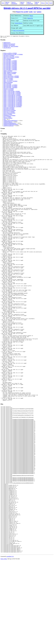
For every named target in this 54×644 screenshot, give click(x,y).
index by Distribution (14, 3)
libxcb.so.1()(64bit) (8, 115)
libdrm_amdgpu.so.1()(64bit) (10, 73)
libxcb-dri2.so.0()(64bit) (9, 108)
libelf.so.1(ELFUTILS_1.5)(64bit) (11, 78)
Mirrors (43, 3)
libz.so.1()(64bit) (7, 117)
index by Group (7, 3)
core (35, 12)
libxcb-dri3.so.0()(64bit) (9, 110)
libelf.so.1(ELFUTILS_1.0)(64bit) (11, 76)
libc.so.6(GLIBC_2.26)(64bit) (10, 64)
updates (39, 12)
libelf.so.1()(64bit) (8, 75)
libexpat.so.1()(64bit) (8, 79)
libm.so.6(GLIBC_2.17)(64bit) (10, 85)
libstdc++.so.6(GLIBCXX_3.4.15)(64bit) (13, 98)
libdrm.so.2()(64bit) (8, 71)
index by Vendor (22, 3)
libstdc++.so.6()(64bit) (8, 90)
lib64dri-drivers (7, 43)
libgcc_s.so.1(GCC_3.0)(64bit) (10, 82)
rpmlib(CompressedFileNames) (10, 121)
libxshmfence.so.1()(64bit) (9, 116)
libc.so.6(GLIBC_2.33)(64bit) (10, 69)
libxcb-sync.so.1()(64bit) (9, 112)
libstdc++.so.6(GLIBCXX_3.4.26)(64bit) (13, 103)
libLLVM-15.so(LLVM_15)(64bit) (11, 57)
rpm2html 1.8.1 (10, 640)
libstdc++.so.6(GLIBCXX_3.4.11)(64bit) (13, 97)
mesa (5, 120)
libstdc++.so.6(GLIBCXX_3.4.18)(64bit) (13, 99)
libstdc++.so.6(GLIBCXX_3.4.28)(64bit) (13, 104)
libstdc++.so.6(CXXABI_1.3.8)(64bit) (12, 93)
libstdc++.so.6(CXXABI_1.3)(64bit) (12, 92)
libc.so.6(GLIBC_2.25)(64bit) (10, 62)
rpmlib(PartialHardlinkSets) (10, 124)
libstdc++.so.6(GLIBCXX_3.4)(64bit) (12, 96)
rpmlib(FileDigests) (8, 122)
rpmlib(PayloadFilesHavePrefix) (11, 125)
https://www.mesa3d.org (19, 31)
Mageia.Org (30, 18)
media (31, 12)
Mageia (31, 16)
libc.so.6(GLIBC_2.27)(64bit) (10, 65)
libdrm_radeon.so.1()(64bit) (10, 74)
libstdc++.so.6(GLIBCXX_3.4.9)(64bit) (12, 107)
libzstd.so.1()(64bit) (8, 118)
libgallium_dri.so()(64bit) (9, 46)
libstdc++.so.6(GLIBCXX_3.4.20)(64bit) (13, 101)
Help (47, 3)
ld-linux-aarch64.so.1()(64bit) (10, 54)
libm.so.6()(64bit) (7, 84)
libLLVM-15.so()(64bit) (9, 56)
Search (51, 3)
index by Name (37, 3)
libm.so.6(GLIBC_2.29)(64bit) (10, 88)
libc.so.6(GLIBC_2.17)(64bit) (10, 61)
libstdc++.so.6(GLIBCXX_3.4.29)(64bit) (13, 106)
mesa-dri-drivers (7, 48)
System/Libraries (18, 23)
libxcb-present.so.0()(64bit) (10, 111)
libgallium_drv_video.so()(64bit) (11, 47)
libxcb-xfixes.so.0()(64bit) (9, 113)
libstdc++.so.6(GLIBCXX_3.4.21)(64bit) (13, 102)
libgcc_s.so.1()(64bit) (8, 80)
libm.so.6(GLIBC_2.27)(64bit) (10, 87)
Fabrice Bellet (4, 642)
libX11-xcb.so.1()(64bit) (9, 59)
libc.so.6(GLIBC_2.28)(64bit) (10, 66)
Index (3, 3)
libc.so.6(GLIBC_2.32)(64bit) (10, 68)
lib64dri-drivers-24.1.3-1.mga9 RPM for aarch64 (27, 8)
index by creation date (30, 3)
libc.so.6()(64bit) (7, 60)
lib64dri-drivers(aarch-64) (9, 44)
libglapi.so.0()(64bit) (8, 83)
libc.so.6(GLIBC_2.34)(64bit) (10, 70)
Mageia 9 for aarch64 (22, 12)
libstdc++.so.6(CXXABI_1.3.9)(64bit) (12, 94)
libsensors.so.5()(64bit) (9, 89)
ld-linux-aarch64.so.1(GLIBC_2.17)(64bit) (13, 55)
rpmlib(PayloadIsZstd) (8, 126)
